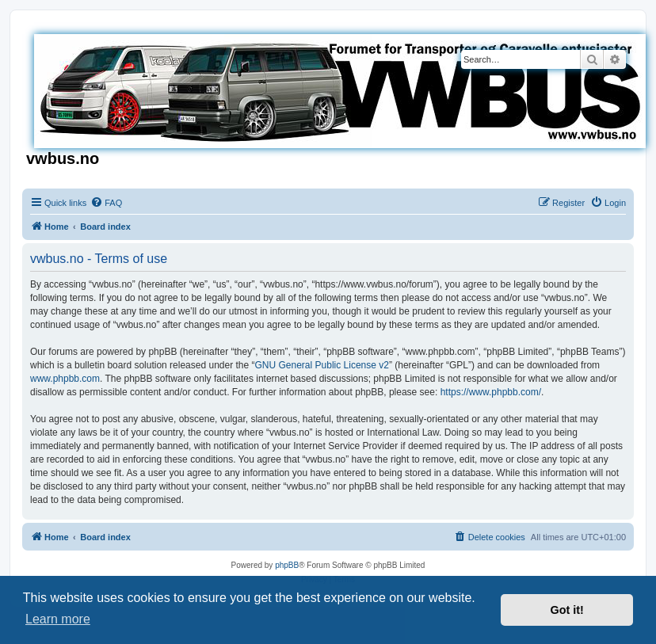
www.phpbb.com (65, 379)
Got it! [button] (567, 610)
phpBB (287, 565)
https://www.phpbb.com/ (491, 392)
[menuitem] (106, 203)
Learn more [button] (58, 619)
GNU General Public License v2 (322, 365)
